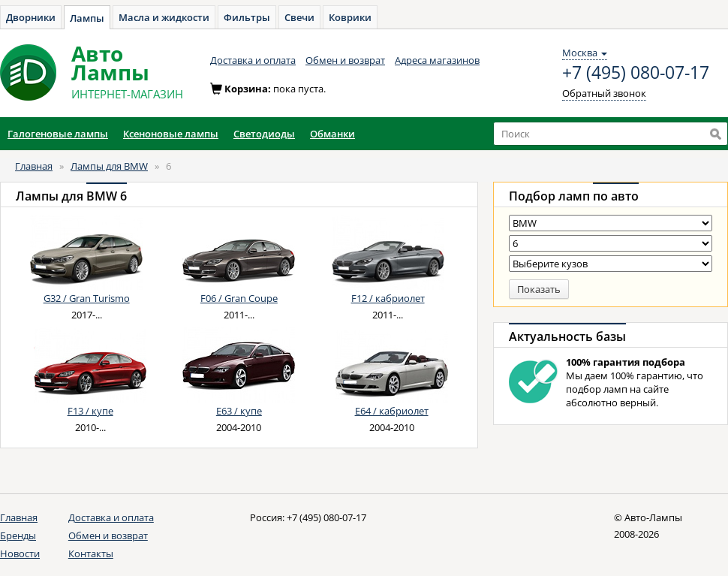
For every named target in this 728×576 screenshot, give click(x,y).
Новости (20, 553)
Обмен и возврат (345, 60)
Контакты (91, 553)
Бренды (18, 535)
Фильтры (247, 17)
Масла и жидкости (164, 17)
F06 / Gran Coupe (239, 298)
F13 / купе (90, 411)
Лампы (87, 18)
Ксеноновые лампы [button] (171, 134)
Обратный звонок (604, 93)
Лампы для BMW (109, 166)
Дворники (31, 17)
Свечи (299, 17)
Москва (585, 53)
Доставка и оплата (253, 60)
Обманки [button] (332, 134)
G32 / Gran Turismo (87, 298)
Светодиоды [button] (264, 134)
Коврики (350, 17)
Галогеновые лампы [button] (58, 134)
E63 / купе (239, 411)
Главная (34, 166)
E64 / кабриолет (392, 411)
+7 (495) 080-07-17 (636, 73)
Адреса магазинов (437, 60)
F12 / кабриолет (388, 298)
